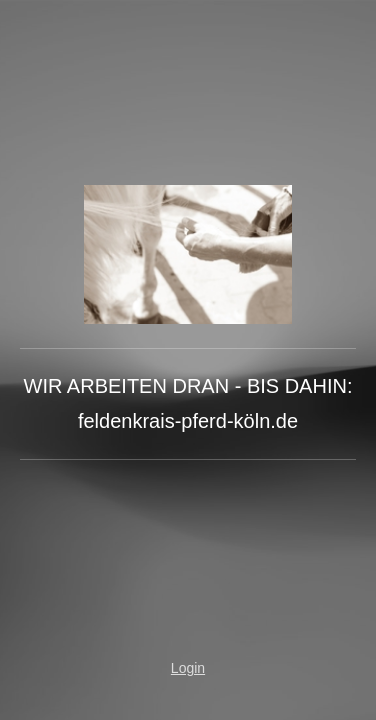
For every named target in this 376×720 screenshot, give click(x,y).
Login (188, 668)
